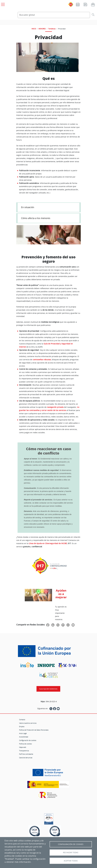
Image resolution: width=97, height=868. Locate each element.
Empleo (22, 727)
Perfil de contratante (26, 754)
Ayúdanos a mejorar (61, 594)
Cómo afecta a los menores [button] (36, 218)
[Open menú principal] (3, 4)
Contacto (22, 720)
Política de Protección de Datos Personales (34, 730)
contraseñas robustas (42, 360)
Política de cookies (25, 744)
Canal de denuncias (26, 758)
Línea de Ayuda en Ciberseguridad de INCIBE (48, 543)
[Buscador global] (54, 15)
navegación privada (55, 407)
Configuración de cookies (28, 740)
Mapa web (23, 747)
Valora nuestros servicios (28, 723)
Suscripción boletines (48, 689)
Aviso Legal (23, 733)
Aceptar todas (71, 861)
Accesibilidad (24, 737)
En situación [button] (28, 207)
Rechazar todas (71, 853)
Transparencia (24, 751)
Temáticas (52, 29)
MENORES (42, 29)
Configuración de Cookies (71, 844)
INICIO (34, 29)
